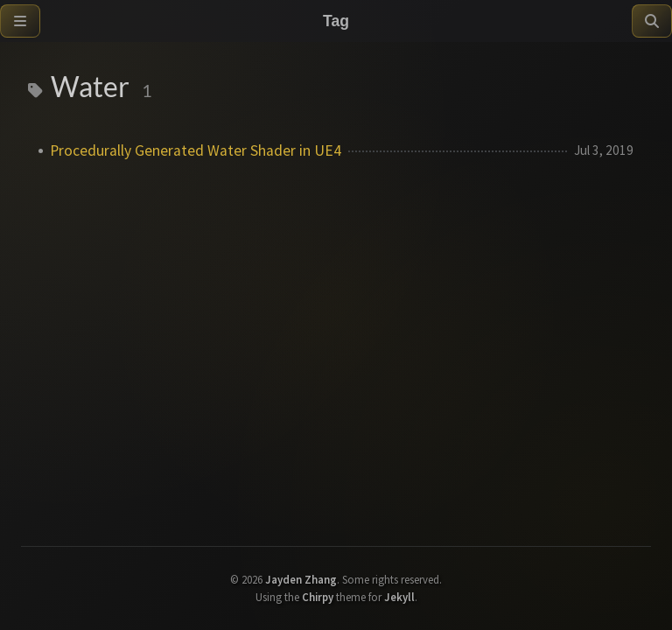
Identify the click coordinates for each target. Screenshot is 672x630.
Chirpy (318, 597)
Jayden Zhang (301, 579)
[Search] (652, 21)
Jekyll (399, 597)
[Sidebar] (20, 21)
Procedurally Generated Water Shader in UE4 (196, 150)
